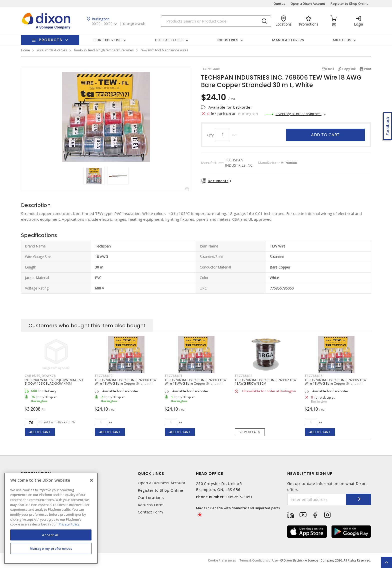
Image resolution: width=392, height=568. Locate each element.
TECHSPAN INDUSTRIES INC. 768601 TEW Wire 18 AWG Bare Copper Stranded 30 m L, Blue (196, 383)
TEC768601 (174, 376)
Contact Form (150, 512)
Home (25, 50)
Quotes (279, 4)
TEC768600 (104, 376)
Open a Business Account (162, 483)
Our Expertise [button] (107, 40)
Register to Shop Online (349, 4)
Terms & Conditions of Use (259, 560)
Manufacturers (288, 40)
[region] (51, 518)
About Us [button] (342, 40)
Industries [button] (228, 40)
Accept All (51, 535)
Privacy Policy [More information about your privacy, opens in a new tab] (69, 524)
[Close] (91, 480)
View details (250, 432)
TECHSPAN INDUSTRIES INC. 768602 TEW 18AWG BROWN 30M (266, 382)
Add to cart (325, 135)
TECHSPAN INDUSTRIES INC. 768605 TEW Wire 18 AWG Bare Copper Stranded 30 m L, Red (336, 383)
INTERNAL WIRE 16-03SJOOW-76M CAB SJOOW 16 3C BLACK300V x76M (54, 382)
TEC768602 (244, 376)
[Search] (216, 21)
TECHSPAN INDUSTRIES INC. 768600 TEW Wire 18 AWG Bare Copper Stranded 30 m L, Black (126, 383)
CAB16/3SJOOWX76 (40, 376)
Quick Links (151, 474)
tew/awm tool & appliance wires (164, 50)
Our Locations (151, 498)
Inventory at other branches (298, 114)
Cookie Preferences (222, 560)
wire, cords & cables (52, 50)
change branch (134, 24)
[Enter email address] (317, 499)
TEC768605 (314, 376)
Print (367, 69)
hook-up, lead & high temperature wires (104, 50)
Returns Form (151, 505)
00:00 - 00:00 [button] (102, 24)
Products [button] (50, 40)
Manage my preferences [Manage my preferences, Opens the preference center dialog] (51, 548)
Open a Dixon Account (308, 4)
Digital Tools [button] (169, 40)
